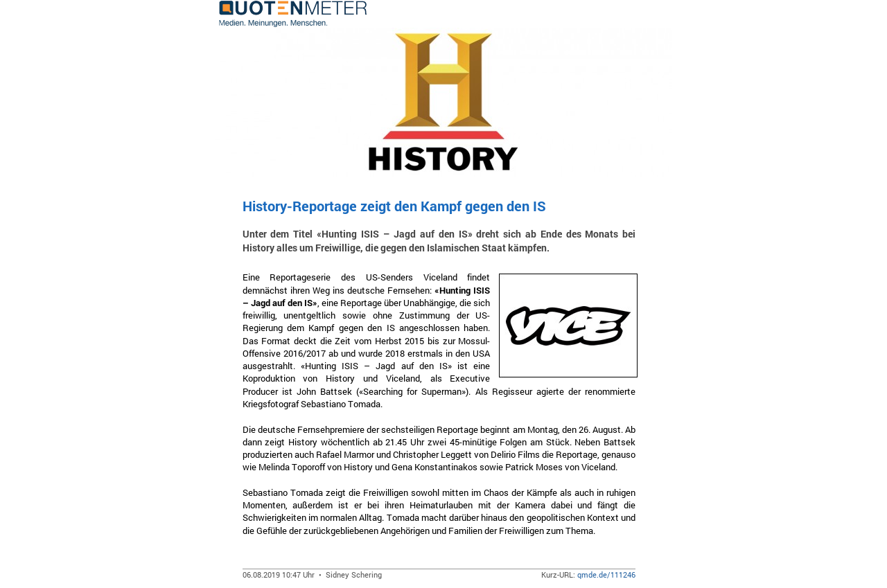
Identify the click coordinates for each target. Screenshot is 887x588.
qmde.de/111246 (606, 574)
